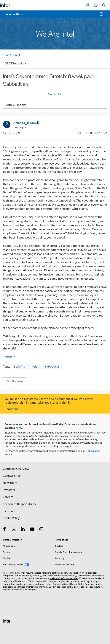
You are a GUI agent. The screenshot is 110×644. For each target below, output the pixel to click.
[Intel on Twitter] (14, 529)
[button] (8, 381)
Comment (11, 409)
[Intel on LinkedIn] (23, 529)
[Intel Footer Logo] (7, 620)
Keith (35, 366)
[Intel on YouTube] (32, 529)
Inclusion (9, 511)
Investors (9, 490)
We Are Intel (13, 55)
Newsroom (10, 483)
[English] (96, 5)
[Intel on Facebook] (4, 529)
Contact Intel (11, 475)
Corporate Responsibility (19, 504)
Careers (8, 497)
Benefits (19, 366)
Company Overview (16, 469)
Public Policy (11, 518)
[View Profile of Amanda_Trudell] (26, 123)
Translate (9, 357)
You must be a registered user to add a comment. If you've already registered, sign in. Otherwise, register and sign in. (49, 401)
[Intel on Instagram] (41, 529)
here (18, 428)
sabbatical (52, 366)
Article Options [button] (16, 105)
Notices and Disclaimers (15, 581)
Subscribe (55, 94)
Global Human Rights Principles (79, 584)
